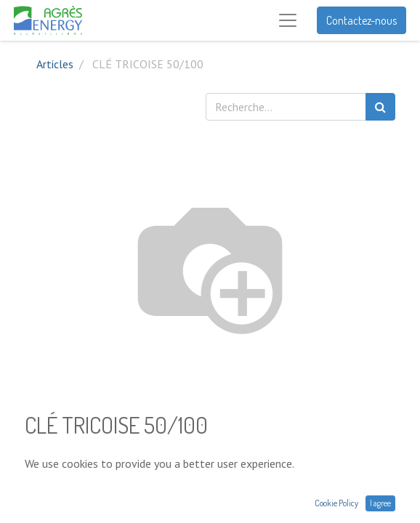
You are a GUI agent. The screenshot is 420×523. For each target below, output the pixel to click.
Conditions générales (75, 513)
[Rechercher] (380, 107)
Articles (55, 64)
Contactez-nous (362, 20)
